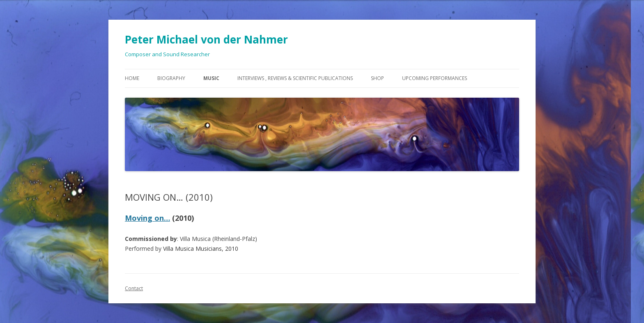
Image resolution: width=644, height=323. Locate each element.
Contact (134, 288)
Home (132, 78)
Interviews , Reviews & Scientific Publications (295, 78)
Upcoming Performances (435, 78)
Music (211, 78)
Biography (171, 78)
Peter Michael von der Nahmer (206, 39)
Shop (377, 78)
